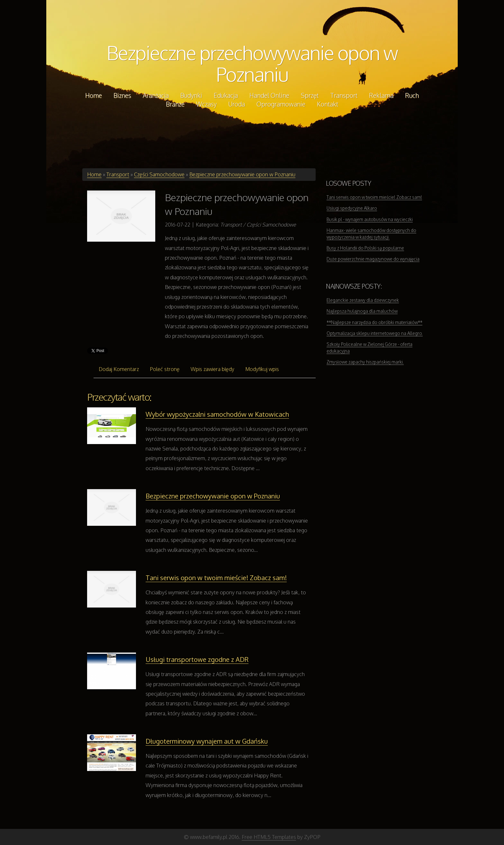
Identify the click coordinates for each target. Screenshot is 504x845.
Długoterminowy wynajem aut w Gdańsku (207, 741)
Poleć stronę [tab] (165, 369)
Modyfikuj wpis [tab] (262, 369)
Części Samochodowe (159, 174)
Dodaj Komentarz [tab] (119, 369)
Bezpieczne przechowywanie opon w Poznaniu (252, 63)
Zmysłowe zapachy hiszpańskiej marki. (365, 362)
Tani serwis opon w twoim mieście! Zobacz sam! (216, 578)
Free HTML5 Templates (269, 837)
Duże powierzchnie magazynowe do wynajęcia (373, 259)
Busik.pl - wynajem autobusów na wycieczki (370, 219)
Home (94, 174)
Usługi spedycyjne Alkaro (352, 208)
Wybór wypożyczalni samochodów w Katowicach (217, 414)
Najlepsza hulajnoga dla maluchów (362, 311)
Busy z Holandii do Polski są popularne (365, 248)
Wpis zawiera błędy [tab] (212, 369)
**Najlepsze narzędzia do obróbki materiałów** (374, 322)
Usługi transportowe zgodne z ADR (197, 659)
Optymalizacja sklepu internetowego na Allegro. (375, 333)
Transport (118, 174)
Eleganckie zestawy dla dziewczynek (363, 300)
